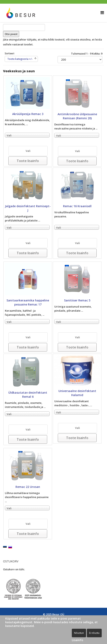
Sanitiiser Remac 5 (77, 300)
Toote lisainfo (28, 161)
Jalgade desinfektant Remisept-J (28, 208)
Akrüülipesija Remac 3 (28, 114)
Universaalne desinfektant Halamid (77, 393)
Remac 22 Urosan (28, 487)
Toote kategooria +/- (20, 59)
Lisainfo (78, 640)
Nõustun (79, 633)
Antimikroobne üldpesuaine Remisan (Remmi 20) (77, 116)
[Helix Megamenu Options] (102, 13)
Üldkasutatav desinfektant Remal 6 (28, 395)
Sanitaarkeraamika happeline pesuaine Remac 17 (28, 302)
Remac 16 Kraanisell (77, 206)
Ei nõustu (94, 633)
